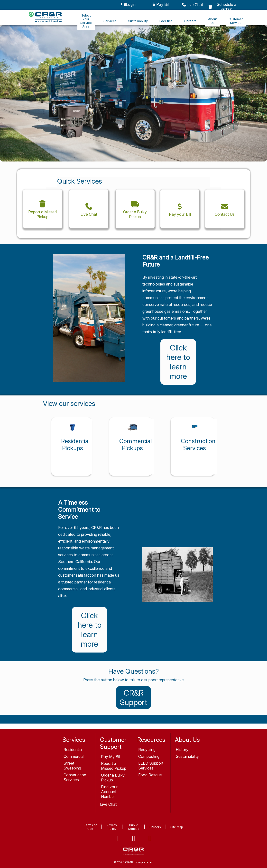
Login (128, 4)
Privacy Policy (112, 827)
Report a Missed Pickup (114, 766)
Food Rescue (150, 775)
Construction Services (75, 777)
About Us (212, 21)
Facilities (166, 21)
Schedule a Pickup (222, 7)
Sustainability (138, 21)
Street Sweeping (72, 766)
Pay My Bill (111, 757)
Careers (190, 21)
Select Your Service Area (86, 21)
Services (110, 21)
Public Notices (134, 827)
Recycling (147, 750)
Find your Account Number (109, 792)
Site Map (177, 827)
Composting (149, 756)
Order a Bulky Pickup (113, 778)
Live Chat (192, 5)
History (182, 750)
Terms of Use (90, 827)
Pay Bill (160, 4)
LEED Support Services (151, 766)
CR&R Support (134, 698)
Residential (73, 750)
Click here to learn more (178, 362)
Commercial (74, 756)
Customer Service (236, 21)
